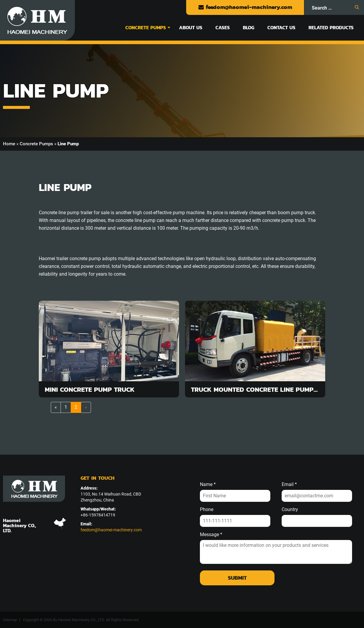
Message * (211, 535)
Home (9, 144)
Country (290, 510)
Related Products (331, 27)
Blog (249, 27)
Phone (207, 510)
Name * (208, 484)
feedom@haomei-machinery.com (245, 7)
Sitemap (10, 620)
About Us (191, 27)
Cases (223, 27)
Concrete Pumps (146, 27)
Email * (289, 484)
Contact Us (281, 27)
